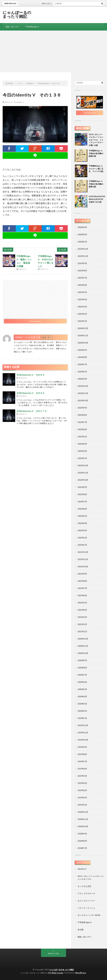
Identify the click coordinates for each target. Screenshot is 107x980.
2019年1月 (82, 805)
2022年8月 (82, 494)
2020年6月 (82, 682)
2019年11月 (83, 733)
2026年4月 (82, 227)
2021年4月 (82, 610)
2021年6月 (82, 595)
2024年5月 (82, 372)
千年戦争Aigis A (32, 27)
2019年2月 (82, 798)
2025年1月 (82, 321)
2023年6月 (82, 429)
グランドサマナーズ (86, 893)
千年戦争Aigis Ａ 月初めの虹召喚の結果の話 (97, 153)
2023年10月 (83, 400)
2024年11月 (83, 335)
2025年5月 (82, 292)
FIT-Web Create (56, 973)
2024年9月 (82, 350)
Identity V (20, 102)
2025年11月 (83, 256)
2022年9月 (82, 487)
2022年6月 (82, 509)
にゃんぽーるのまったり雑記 (17, 14)
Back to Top (54, 953)
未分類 (81, 930)
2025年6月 (82, 285)
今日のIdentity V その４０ (31, 393)
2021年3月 (82, 617)
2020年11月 (83, 646)
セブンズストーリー (86, 901)
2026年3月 (82, 234)
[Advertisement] (53, 51)
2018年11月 (83, 819)
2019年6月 (82, 769)
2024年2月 (82, 379)
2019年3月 (82, 790)
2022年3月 (82, 530)
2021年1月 (82, 631)
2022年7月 (82, 502)
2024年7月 (82, 364)
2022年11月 (83, 473)
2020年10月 (83, 653)
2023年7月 (82, 422)
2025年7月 (82, 278)
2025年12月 (83, 249)
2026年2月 (82, 242)
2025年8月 (82, 271)
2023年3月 (82, 451)
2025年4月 (82, 299)
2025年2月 (82, 314)
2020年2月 (82, 711)
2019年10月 (83, 740)
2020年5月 (82, 689)
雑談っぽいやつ (12, 27)
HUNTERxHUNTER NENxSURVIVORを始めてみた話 (98, 199)
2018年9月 (82, 834)
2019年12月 (83, 725)
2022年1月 (82, 545)
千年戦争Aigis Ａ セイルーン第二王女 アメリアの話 (97, 169)
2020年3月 (82, 704)
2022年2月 (82, 538)
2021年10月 (83, 566)
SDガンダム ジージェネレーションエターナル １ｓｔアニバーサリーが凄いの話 (96, 140)
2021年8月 (82, 581)
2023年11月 (83, 393)
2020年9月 (82, 660)
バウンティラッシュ (86, 908)
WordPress (81, 973)
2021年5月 (82, 603)
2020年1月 (82, 718)
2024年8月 (82, 357)
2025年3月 (82, 307)
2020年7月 (82, 675)
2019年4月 (82, 783)
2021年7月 (82, 588)
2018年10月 (83, 826)
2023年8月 (82, 415)
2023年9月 (82, 408)
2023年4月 (82, 444)
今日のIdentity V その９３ (31, 375)
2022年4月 (82, 523)
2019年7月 (82, 761)
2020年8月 (82, 668)
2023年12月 (83, 386)
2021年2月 (82, 624)
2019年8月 (82, 754)
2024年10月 (83, 343)
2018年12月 (83, 812)
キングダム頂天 (84, 886)
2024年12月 (83, 328)
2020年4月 (82, 696)
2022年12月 (83, 465)
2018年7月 (82, 848)
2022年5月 (82, 516)
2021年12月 (83, 552)
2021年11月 (83, 559)
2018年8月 (82, 841)
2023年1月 (82, 458)
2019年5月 (82, 776)
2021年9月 (82, 574)
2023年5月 (82, 437)
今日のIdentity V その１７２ (32, 411)
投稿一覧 (46, 337)
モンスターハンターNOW (89, 915)
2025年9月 (82, 263)
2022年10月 (83, 480)
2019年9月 (82, 747)
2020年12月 (83, 639)
